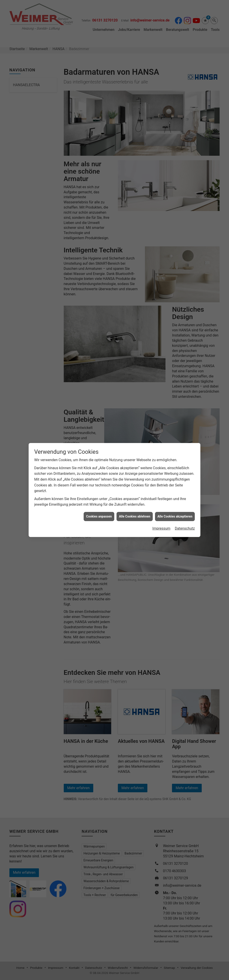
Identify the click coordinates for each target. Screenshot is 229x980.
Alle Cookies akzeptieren (175, 494)
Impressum (161, 506)
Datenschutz (185, 506)
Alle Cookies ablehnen (135, 494)
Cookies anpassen (99, 494)
